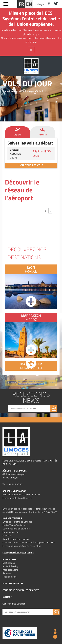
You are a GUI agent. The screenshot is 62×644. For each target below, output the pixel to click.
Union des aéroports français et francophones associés (29, 542)
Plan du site (9, 559)
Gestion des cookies (14, 604)
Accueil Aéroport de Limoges (18, 91)
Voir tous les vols (31, 165)
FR (21, 4)
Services (7, 573)
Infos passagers (10, 570)
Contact (7, 597)
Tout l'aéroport (9, 577)
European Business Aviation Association (22, 546)
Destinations (9, 563)
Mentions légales (13, 583)
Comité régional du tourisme (16, 529)
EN (29, 4)
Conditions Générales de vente (21, 590)
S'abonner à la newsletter (18, 553)
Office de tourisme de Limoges (17, 522)
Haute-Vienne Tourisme (14, 525)
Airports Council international (16, 539)
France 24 (7, 535)
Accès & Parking (10, 566)
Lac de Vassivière (11, 532)
